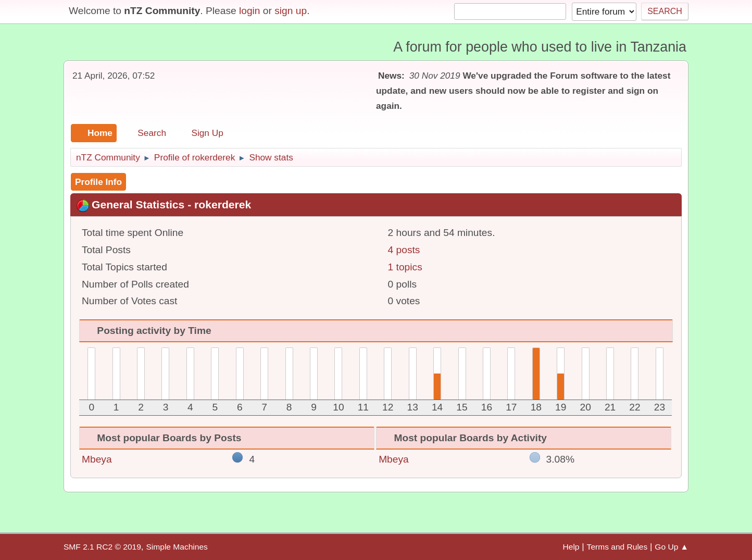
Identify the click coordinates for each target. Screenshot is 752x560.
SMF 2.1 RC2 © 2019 (102, 547)
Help (571, 547)
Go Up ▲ (672, 547)
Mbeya (97, 459)
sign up (291, 11)
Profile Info (98, 182)
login (250, 11)
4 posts (404, 250)
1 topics (405, 267)
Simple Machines (177, 547)
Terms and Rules (617, 547)
